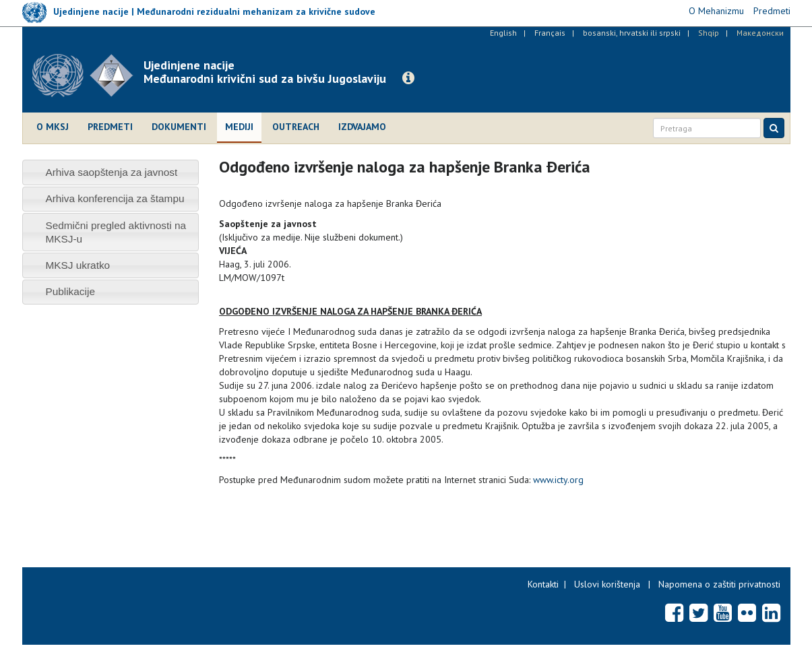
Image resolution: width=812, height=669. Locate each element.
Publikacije (70, 291)
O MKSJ (53, 127)
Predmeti (110, 127)
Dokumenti (179, 127)
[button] (408, 78)
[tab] (111, 172)
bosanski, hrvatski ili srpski (632, 33)
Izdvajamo (362, 127)
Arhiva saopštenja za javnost (111, 172)
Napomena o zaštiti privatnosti (719, 584)
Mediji (239, 127)
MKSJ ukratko (77, 265)
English (503, 33)
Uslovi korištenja (607, 584)
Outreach (296, 127)
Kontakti (543, 584)
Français (550, 33)
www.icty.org (558, 480)
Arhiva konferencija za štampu (115, 198)
